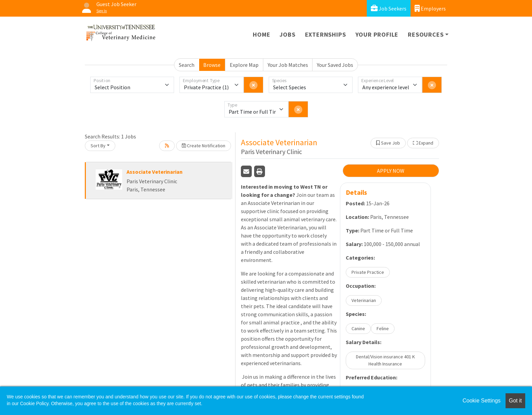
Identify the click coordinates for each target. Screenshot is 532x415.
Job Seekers (389, 8)
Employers (430, 8)
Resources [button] (426, 34)
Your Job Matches (288, 65)
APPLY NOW (391, 171)
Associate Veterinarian (155, 172)
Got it (515, 401)
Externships (326, 34)
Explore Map (244, 65)
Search (187, 65)
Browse (212, 65)
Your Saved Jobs (335, 65)
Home (261, 34)
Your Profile (377, 34)
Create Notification (204, 146)
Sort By (98, 146)
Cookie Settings (481, 401)
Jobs (287, 34)
